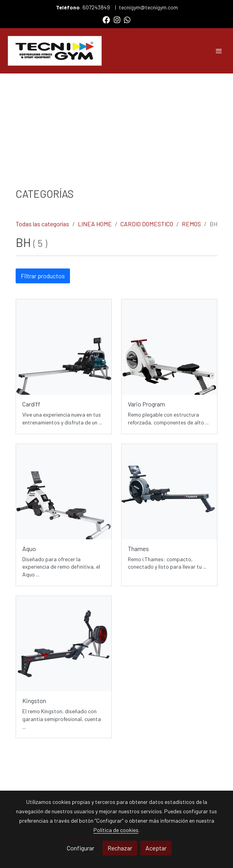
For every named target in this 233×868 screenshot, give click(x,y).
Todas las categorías (42, 224)
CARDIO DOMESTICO (147, 224)
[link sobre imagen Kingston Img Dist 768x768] (64, 644)
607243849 (97, 7)
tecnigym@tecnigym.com (148, 7)
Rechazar (120, 848)
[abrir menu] (219, 51)
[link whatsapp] (127, 19)
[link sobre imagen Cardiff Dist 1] (64, 347)
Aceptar (156, 848)
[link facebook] (106, 19)
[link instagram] (117, 19)
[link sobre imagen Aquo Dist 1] (64, 492)
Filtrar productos (43, 276)
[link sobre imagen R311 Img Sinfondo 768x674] (169, 492)
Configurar (81, 848)
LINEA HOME (95, 224)
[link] (55, 51)
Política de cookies (116, 830)
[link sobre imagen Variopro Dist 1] (169, 347)
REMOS (191, 224)
